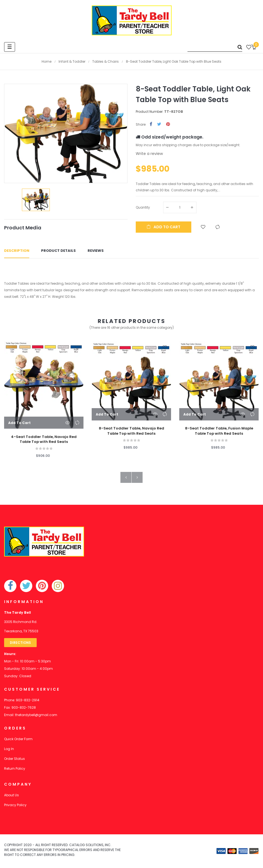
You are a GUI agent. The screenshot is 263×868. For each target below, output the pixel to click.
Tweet (159, 124)
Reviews (96, 251)
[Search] (215, 47)
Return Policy (15, 768)
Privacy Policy (15, 805)
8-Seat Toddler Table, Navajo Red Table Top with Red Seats (131, 431)
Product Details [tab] (58, 251)
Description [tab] (17, 251)
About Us (11, 795)
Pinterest (168, 124)
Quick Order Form (18, 739)
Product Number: (150, 112)
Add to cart (164, 227)
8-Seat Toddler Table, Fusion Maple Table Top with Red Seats (219, 431)
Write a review (149, 154)
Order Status (15, 759)
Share (151, 124)
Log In (9, 749)
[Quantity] (180, 207)
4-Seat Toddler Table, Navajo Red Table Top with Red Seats (44, 439)
